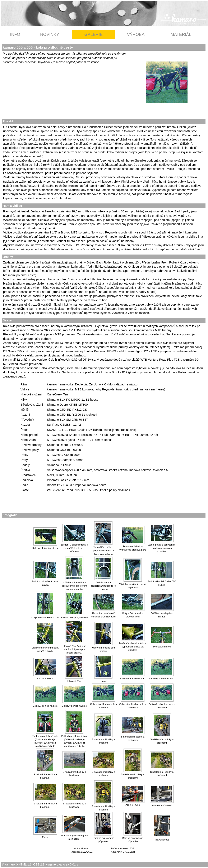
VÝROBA (136, 34)
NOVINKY (50, 34)
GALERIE (94, 34)
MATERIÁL (181, 34)
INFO (15, 34)
